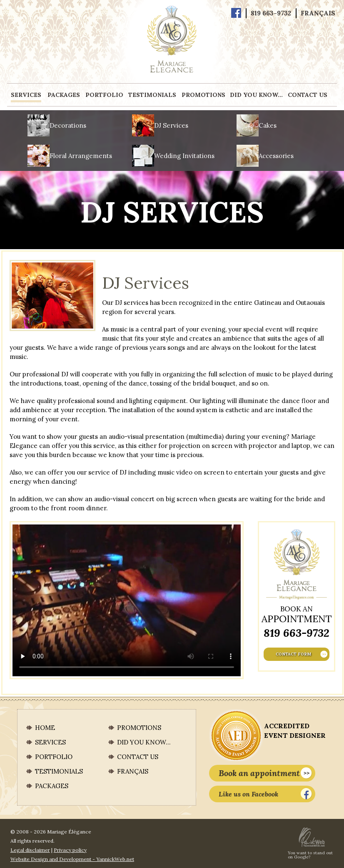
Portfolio (104, 95)
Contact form (302, 654)
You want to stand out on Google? (310, 855)
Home (45, 728)
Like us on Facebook (265, 794)
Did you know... (256, 95)
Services (26, 95)
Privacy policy (70, 850)
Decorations (68, 125)
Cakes (268, 125)
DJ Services (171, 125)
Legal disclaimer (30, 850)
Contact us (308, 95)
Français (318, 13)
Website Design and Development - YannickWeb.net (72, 859)
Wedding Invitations (184, 156)
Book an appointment (265, 773)
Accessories (276, 156)
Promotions (203, 95)
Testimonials (152, 95)
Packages (64, 95)
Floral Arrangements (81, 156)
